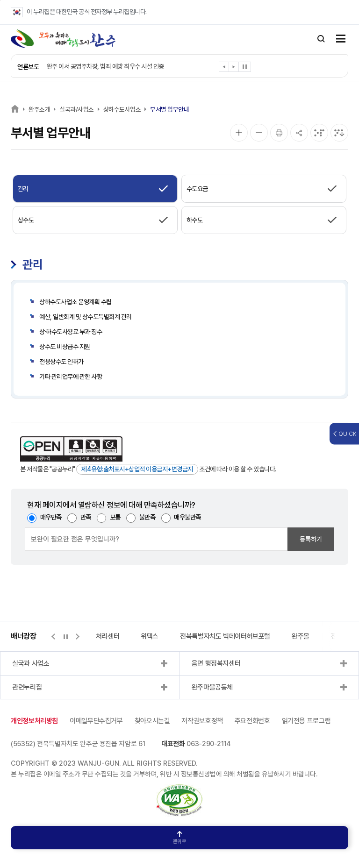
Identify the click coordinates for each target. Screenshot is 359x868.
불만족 (147, 517)
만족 (86, 517)
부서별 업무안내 (169, 109)
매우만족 (51, 517)
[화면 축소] (259, 133)
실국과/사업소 (77, 109)
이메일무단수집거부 (96, 721)
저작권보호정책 (202, 721)
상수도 (26, 220)
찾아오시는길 (152, 721)
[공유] (299, 133)
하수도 (195, 220)
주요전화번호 (252, 721)
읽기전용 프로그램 (306, 721)
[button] (224, 68)
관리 (23, 189)
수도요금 (197, 189)
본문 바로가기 (0, 0)
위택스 (150, 636)
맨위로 (179, 838)
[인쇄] (279, 133)
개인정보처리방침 (34, 721)
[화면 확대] (239, 133)
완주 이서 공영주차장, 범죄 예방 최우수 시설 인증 (105, 66)
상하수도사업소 (122, 109)
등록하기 (311, 539)
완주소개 (39, 109)
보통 (115, 517)
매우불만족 (187, 517)
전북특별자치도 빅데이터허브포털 (225, 636)
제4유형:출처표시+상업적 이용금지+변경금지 (137, 469)
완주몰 (301, 636)
